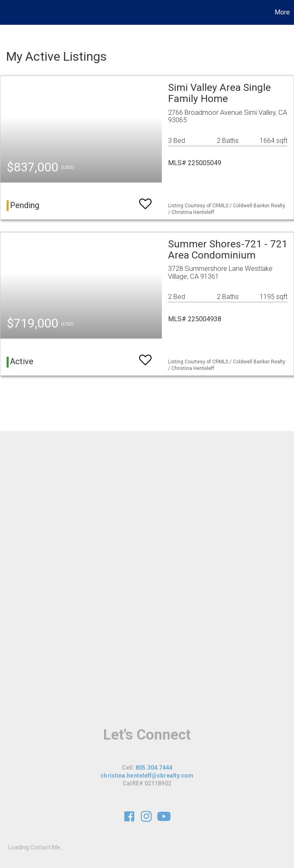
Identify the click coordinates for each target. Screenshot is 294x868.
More (282, 12)
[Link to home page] (11, 12)
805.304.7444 (154, 768)
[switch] (145, 200)
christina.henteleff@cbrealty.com (147, 776)
